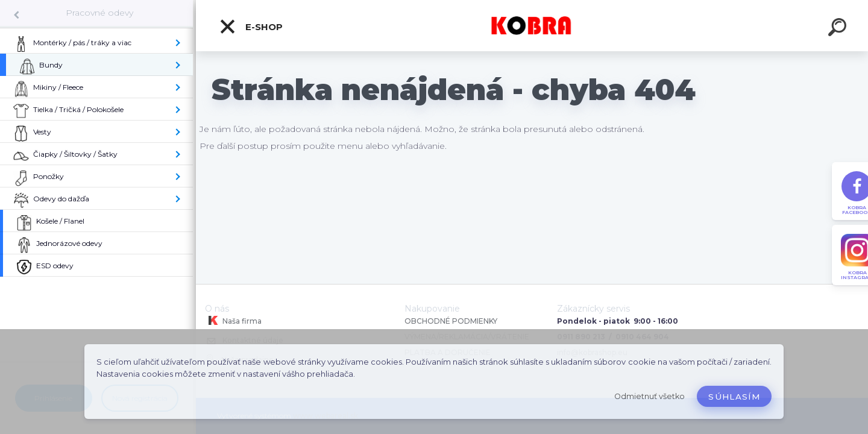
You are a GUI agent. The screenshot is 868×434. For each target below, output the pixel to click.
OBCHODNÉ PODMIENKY (451, 321)
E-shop (251, 27)
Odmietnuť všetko (649, 396)
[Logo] (532, 26)
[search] (839, 29)
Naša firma (233, 321)
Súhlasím (734, 397)
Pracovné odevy (99, 13)
